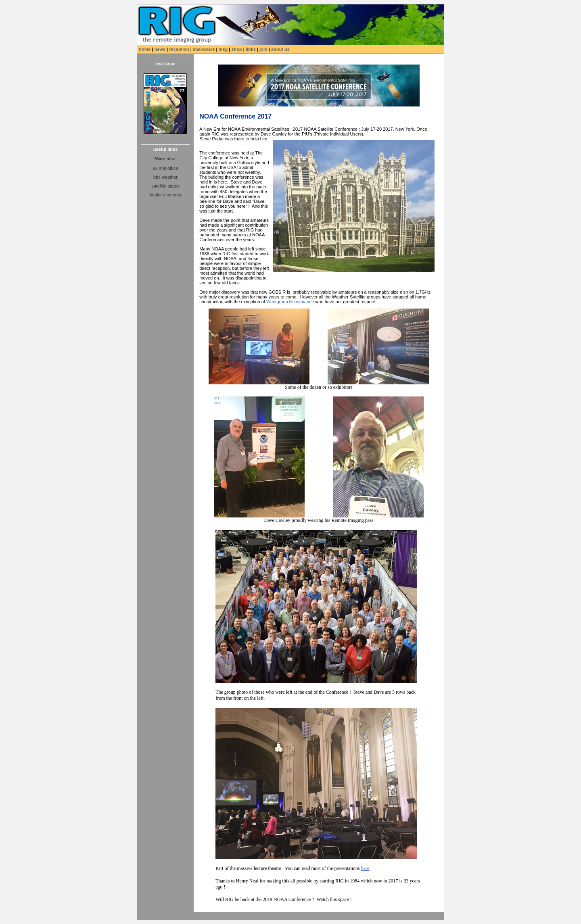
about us (280, 49)
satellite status (165, 186)
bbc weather (165, 177)
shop (236, 49)
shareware (204, 49)
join (263, 49)
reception (179, 49)
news (160, 49)
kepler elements (165, 195)
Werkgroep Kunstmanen (290, 302)
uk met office (165, 168)
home (145, 49)
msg (224, 49)
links (251, 49)
